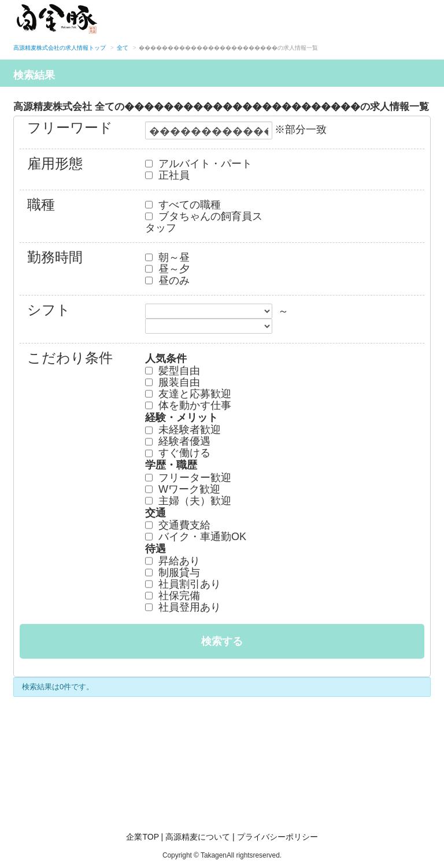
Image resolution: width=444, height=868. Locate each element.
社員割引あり (183, 584)
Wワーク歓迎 (183, 489)
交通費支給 (178, 525)
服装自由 (173, 382)
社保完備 (173, 596)
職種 (41, 206)
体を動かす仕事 (188, 405)
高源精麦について (198, 837)
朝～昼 (167, 257)
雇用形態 (55, 165)
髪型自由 (173, 371)
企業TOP (142, 837)
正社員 (167, 175)
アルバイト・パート (199, 164)
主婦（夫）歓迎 (188, 501)
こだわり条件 (70, 359)
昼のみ (167, 280)
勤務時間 (55, 258)
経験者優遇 (178, 441)
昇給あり (173, 561)
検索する (222, 641)
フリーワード (70, 129)
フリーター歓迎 (188, 478)
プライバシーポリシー (277, 837)
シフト (49, 311)
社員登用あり (183, 607)
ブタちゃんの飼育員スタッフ (204, 222)
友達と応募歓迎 (188, 394)
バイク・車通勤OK (196, 537)
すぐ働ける (178, 453)
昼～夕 (167, 269)
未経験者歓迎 (183, 430)
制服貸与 (173, 572)
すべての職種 (183, 205)
